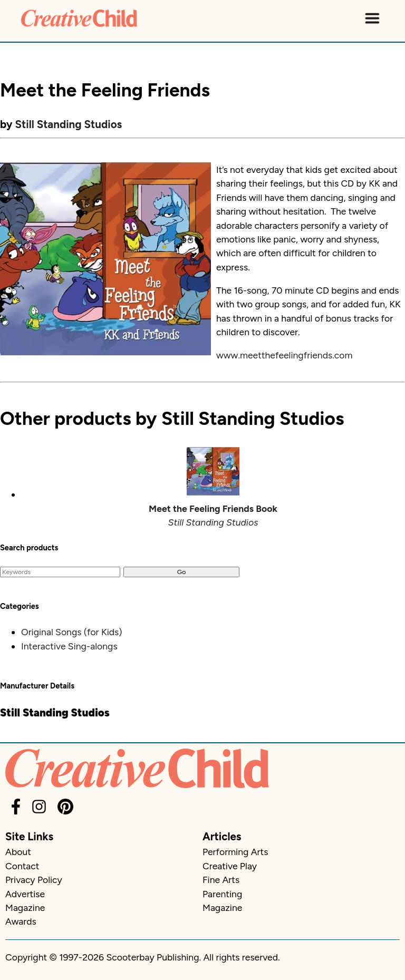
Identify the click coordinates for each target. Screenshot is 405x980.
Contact (22, 866)
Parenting (222, 894)
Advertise (25, 894)
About (18, 852)
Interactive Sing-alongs (69, 646)
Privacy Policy (34, 880)
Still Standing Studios (69, 124)
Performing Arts (235, 852)
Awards (21, 921)
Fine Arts (221, 880)
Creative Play (230, 866)
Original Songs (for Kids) (71, 632)
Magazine (25, 908)
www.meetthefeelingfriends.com (285, 355)
